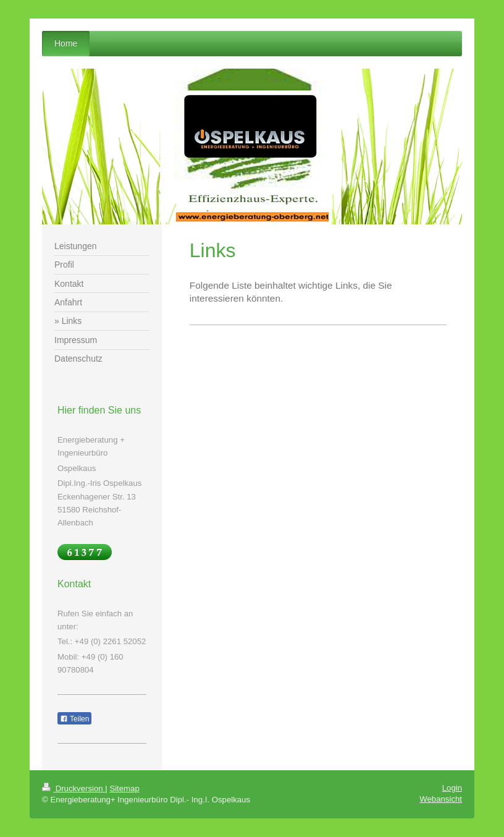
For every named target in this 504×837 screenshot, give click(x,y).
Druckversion (73, 788)
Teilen (74, 719)
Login (452, 788)
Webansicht (441, 799)
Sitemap (124, 788)
